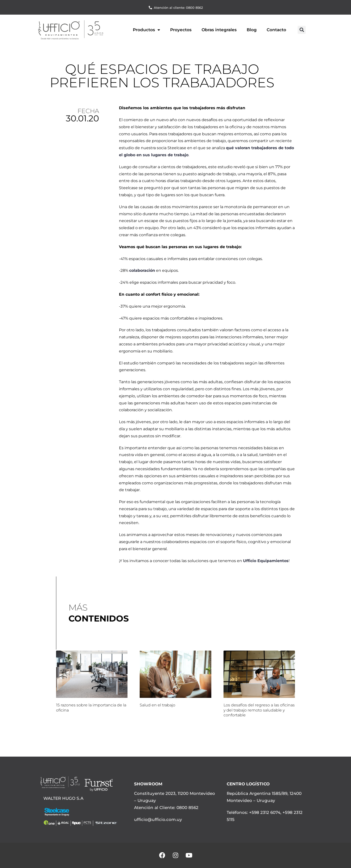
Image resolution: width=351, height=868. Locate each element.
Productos (146, 30)
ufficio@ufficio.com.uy (158, 819)
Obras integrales (219, 30)
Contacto (276, 30)
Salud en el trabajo (157, 705)
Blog (252, 30)
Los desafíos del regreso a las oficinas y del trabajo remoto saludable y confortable (259, 710)
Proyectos (181, 30)
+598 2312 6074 (264, 812)
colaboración (142, 270)
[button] (302, 30)
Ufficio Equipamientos (266, 561)
